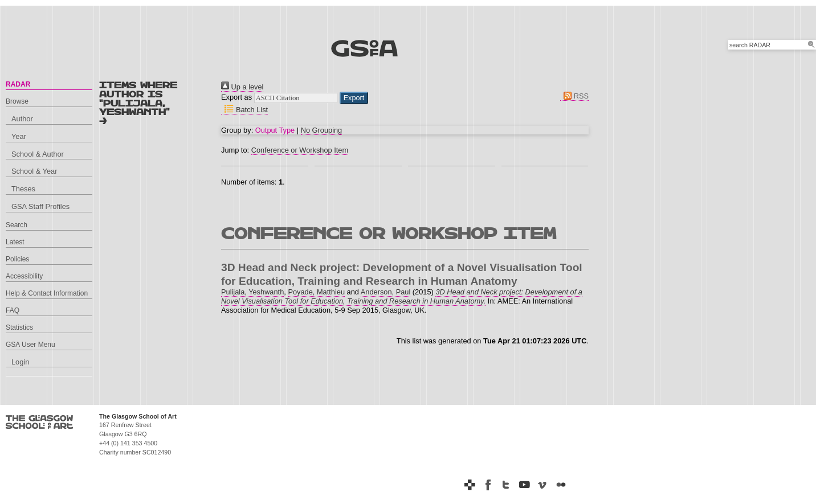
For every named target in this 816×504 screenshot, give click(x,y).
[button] (354, 98)
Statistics (19, 327)
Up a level (242, 87)
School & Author (38, 154)
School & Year (34, 171)
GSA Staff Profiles (40, 206)
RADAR (18, 84)
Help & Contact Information (47, 293)
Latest (15, 242)
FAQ (13, 310)
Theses (23, 189)
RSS (574, 96)
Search (17, 225)
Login (20, 362)
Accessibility (24, 276)
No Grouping (322, 130)
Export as (236, 97)
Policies (17, 259)
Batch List (244, 110)
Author (22, 119)
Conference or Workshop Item (300, 150)
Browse (17, 101)
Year (19, 136)
